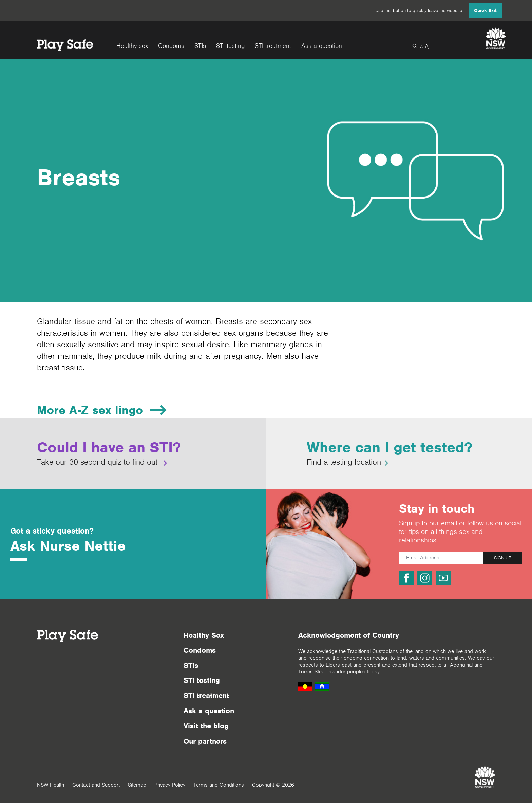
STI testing (230, 46)
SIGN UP (503, 558)
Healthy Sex (204, 635)
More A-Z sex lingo (90, 410)
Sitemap (137, 785)
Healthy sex (132, 46)
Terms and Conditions (219, 785)
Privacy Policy (170, 785)
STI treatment (273, 46)
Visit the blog (206, 726)
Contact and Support (96, 785)
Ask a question (322, 46)
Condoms (171, 46)
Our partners (205, 741)
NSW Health (51, 785)
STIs (200, 46)
